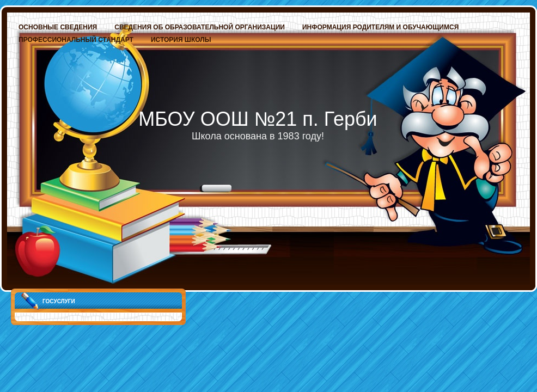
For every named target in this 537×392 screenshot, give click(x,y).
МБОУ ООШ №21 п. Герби (258, 119)
